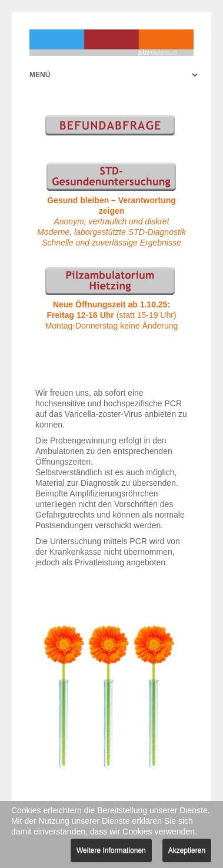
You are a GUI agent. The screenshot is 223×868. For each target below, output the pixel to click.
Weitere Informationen (111, 850)
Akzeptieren (187, 850)
